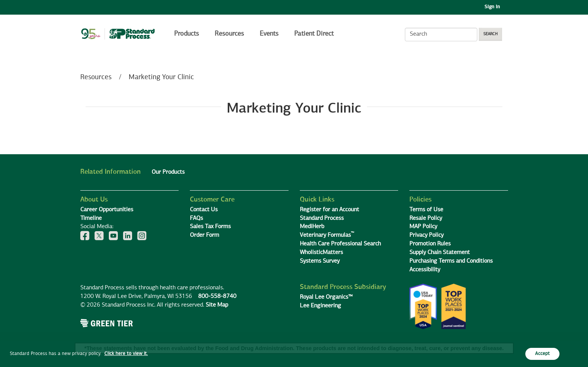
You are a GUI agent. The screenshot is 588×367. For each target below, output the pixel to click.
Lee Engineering (320, 306)
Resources (229, 34)
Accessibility (425, 270)
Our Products (168, 172)
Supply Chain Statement (440, 253)
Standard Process (322, 218)
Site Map (217, 305)
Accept (542, 354)
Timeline (91, 218)
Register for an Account (329, 210)
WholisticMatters (321, 253)
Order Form (205, 235)
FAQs (196, 218)
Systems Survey (320, 261)
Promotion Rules (430, 244)
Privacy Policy (426, 235)
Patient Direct (315, 34)
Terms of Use (426, 210)
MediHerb (312, 227)
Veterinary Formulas (327, 235)
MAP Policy (423, 227)
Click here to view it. (126, 354)
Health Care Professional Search (340, 244)
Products (186, 34)
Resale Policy (426, 218)
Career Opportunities (107, 210)
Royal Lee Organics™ (326, 297)
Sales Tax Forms (210, 227)
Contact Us (204, 210)
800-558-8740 (217, 296)
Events (269, 34)
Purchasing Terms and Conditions (451, 261)
